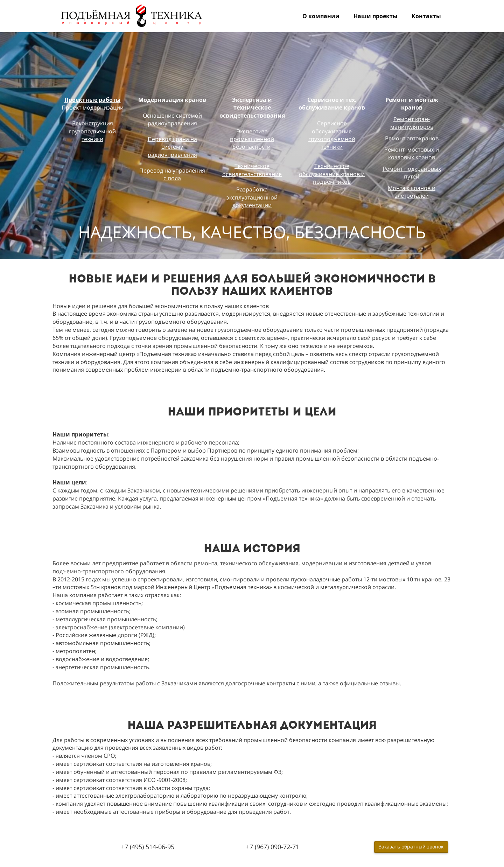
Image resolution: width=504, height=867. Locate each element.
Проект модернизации (93, 107)
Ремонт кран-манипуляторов (412, 123)
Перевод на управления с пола (172, 174)
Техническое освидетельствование (252, 170)
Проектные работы (93, 100)
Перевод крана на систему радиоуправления (172, 147)
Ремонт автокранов (412, 138)
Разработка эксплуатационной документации (252, 197)
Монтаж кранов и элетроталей (412, 192)
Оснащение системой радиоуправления (172, 119)
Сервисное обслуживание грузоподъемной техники (332, 135)
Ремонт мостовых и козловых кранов (412, 153)
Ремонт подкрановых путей (412, 173)
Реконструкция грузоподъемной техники (92, 131)
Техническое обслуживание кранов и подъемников (332, 174)
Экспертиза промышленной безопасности (252, 139)
